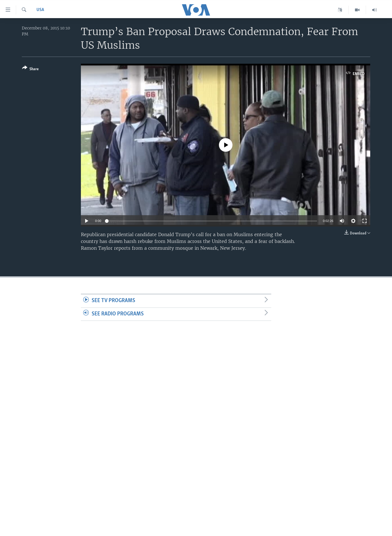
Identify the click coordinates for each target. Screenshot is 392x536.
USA (40, 10)
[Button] (30, 70)
